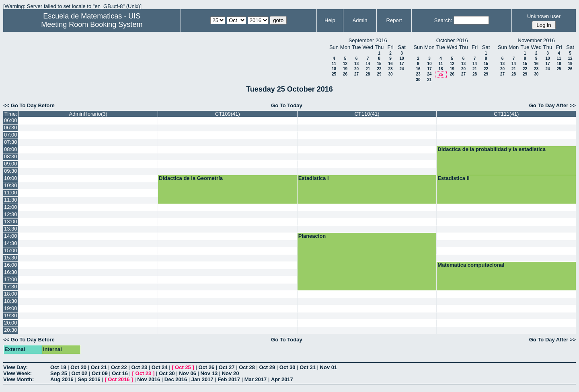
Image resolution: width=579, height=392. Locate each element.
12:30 (11, 214)
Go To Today (287, 105)
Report (394, 20)
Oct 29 (267, 367)
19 (345, 69)
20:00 (11, 323)
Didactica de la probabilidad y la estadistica (492, 149)
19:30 (11, 315)
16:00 (11, 265)
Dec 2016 (176, 379)
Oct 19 (58, 367)
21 (368, 69)
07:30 (11, 142)
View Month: (18, 379)
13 (356, 64)
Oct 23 (139, 367)
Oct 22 (119, 367)
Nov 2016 (149, 379)
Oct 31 (308, 367)
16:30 (11, 272)
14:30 (11, 243)
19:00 (11, 308)
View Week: (17, 373)
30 (390, 74)
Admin (360, 20)
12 (345, 64)
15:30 (11, 258)
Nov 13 (209, 373)
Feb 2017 (229, 379)
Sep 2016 (89, 379)
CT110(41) (367, 114)
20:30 (11, 330)
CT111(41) (506, 114)
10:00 (11, 178)
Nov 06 (188, 373)
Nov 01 (329, 367)
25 (334, 74)
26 (345, 74)
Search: (443, 20)
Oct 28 (247, 367)
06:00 (11, 120)
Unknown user (544, 16)
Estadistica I (314, 178)
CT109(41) (228, 114)
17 (401, 64)
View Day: (15, 367)
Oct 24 (160, 367)
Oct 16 (120, 373)
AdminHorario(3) (88, 114)
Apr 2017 (282, 379)
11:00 (11, 193)
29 (379, 74)
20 (356, 69)
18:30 (11, 301)
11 (334, 64)
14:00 (11, 236)
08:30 (11, 156)
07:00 (11, 135)
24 (401, 69)
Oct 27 (227, 367)
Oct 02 (80, 373)
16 (390, 64)
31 (429, 80)
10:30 (11, 185)
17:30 (11, 287)
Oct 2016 (119, 379)
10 (401, 58)
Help (330, 20)
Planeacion (312, 236)
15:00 (11, 250)
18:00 (11, 294)
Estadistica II (453, 178)
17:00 (11, 279)
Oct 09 (100, 373)
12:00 (11, 207)
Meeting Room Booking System (92, 24)
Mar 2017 (256, 379)
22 (379, 69)
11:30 (11, 200)
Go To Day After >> (552, 105)
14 (368, 64)
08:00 (11, 149)
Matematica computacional (471, 265)
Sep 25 (59, 373)
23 (390, 69)
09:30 (11, 171)
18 (334, 69)
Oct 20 (78, 367)
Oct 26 (206, 367)
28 (368, 74)
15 (379, 64)
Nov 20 (231, 373)
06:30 (11, 128)
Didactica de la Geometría (191, 178)
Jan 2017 (202, 379)
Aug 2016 (62, 379)
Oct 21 (99, 367)
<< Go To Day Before (29, 105)
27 (356, 74)
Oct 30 (287, 367)
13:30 (11, 229)
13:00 (11, 222)
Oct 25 (183, 367)
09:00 (11, 164)
